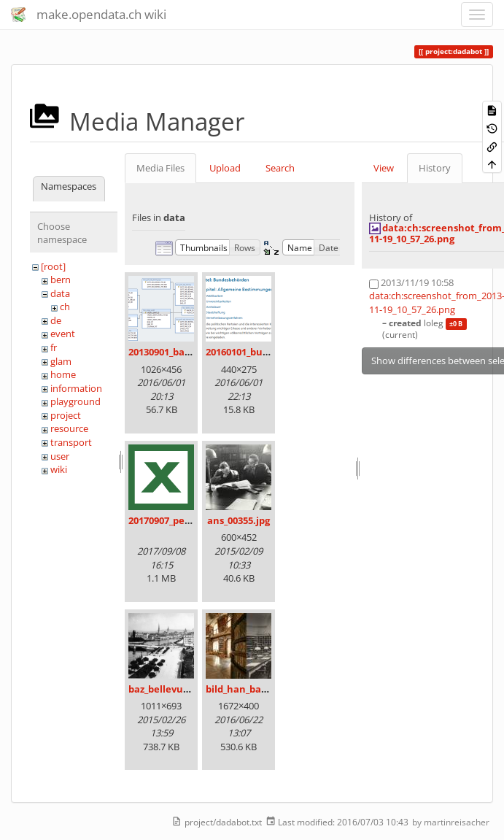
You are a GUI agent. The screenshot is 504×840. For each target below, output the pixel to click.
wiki (59, 469)
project (66, 415)
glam (61, 361)
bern (61, 280)
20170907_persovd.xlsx (180, 520)
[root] (53, 266)
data (60, 293)
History (435, 168)
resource (69, 428)
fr (54, 347)
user (60, 456)
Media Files (160, 168)
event (63, 334)
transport (71, 442)
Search (280, 168)
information (76, 388)
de (56, 320)
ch (65, 307)
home (63, 374)
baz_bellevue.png (169, 689)
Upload (225, 168)
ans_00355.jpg (239, 520)
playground (75, 401)
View (384, 168)
